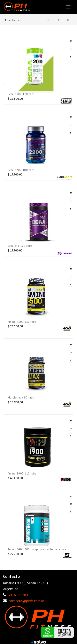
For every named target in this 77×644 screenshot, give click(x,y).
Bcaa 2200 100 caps (21, 170)
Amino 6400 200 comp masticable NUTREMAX (37, 549)
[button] (69, 20)
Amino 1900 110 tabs (22, 474)
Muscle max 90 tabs (21, 398)
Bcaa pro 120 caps (20, 246)
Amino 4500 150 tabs (22, 322)
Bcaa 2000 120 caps (21, 94)
